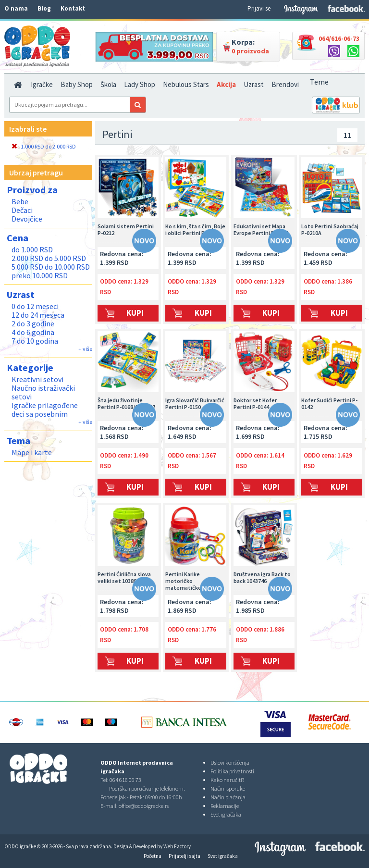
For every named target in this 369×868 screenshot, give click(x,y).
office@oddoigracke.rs (144, 806)
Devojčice (27, 219)
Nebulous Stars (186, 84)
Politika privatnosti (232, 771)
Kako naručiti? (227, 780)
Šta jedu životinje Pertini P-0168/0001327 (126, 404)
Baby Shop (77, 84)
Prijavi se (259, 8)
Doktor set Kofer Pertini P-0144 (255, 404)
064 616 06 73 (125, 780)
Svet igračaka (226, 814)
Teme (319, 82)
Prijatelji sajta (184, 856)
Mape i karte (32, 452)
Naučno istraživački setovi (43, 392)
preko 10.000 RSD (40, 275)
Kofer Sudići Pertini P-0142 (329, 404)
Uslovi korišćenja (230, 763)
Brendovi (285, 84)
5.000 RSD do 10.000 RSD (51, 267)
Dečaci (22, 210)
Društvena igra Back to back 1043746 (262, 578)
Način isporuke (228, 788)
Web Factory (177, 846)
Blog (44, 8)
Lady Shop (140, 84)
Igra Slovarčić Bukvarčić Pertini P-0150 (195, 404)
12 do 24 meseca (38, 315)
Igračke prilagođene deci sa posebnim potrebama (45, 414)
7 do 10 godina (35, 341)
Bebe (20, 201)
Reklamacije (225, 806)
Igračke (42, 84)
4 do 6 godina (33, 332)
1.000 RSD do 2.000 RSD (44, 146)
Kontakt (73, 8)
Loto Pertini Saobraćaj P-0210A (330, 230)
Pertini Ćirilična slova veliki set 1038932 (124, 578)
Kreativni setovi (37, 379)
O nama (16, 8)
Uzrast (254, 84)
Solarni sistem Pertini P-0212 (126, 230)
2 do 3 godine (33, 323)
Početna (153, 856)
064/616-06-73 (339, 38)
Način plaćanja (228, 797)
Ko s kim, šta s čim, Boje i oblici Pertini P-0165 (195, 230)
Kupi (135, 313)
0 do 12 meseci (35, 306)
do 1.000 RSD (32, 249)
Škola (108, 84)
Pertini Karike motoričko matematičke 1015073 (194, 581)
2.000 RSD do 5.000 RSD (49, 258)
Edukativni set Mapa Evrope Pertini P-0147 (261, 230)
